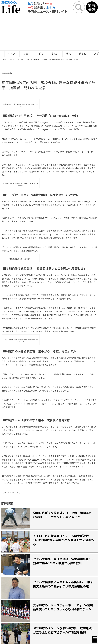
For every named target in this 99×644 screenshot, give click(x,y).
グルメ (12, 54)
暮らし (83, 54)
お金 (26, 54)
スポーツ (24, 59)
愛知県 (55, 54)
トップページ (5, 59)
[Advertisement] (49, 32)
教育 (69, 54)
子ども (40, 54)
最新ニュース (15, 59)
